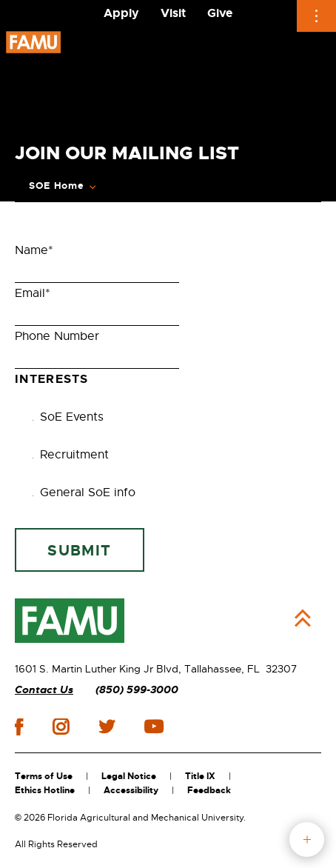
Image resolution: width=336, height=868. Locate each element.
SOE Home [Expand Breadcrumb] (56, 186)
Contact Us (44, 690)
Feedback (209, 790)
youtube (154, 727)
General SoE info (80, 493)
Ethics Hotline (45, 790)
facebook (19, 727)
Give (220, 13)
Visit (173, 13)
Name (34, 250)
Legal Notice (129, 776)
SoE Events (64, 417)
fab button (307, 839)
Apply (121, 13)
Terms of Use (44, 776)
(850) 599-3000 (137, 690)
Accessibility (131, 790)
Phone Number (57, 336)
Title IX (200, 776)
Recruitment (67, 455)
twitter (107, 727)
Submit (79, 550)
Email (33, 293)
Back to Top (303, 618)
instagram (61, 727)
